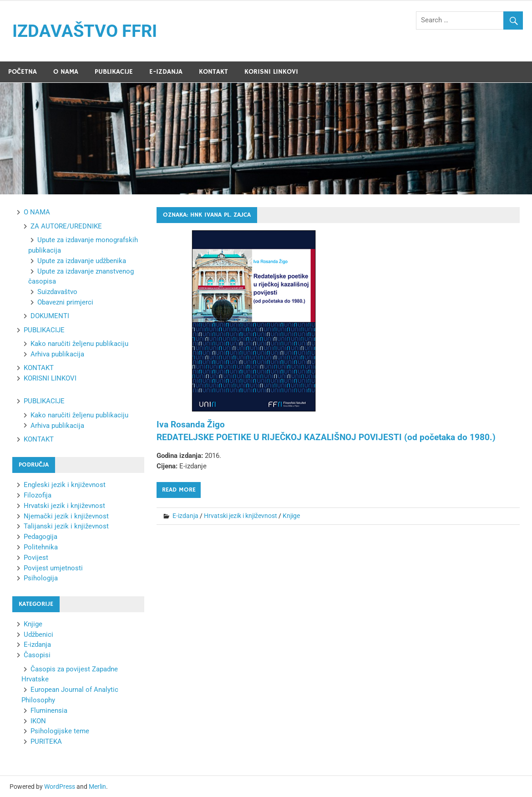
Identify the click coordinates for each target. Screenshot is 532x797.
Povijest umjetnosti (53, 568)
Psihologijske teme (60, 731)
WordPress (60, 787)
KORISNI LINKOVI (271, 72)
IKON (38, 721)
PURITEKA (46, 741)
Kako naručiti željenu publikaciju (79, 344)
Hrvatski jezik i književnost (241, 516)
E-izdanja (185, 516)
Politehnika (41, 547)
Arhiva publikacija (57, 354)
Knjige (291, 516)
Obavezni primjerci (65, 302)
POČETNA (23, 72)
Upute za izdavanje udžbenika (82, 261)
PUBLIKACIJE (114, 72)
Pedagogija (41, 537)
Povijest (36, 558)
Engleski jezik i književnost (65, 485)
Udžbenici (38, 635)
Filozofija (38, 495)
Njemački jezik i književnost (66, 516)
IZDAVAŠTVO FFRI (85, 31)
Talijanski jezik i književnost (66, 526)
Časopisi (37, 655)
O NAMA (66, 72)
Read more (179, 490)
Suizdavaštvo (57, 292)
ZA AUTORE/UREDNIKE (66, 226)
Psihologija (41, 578)
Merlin (97, 787)
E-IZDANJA (166, 72)
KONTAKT (213, 72)
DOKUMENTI (50, 316)
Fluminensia (49, 711)
